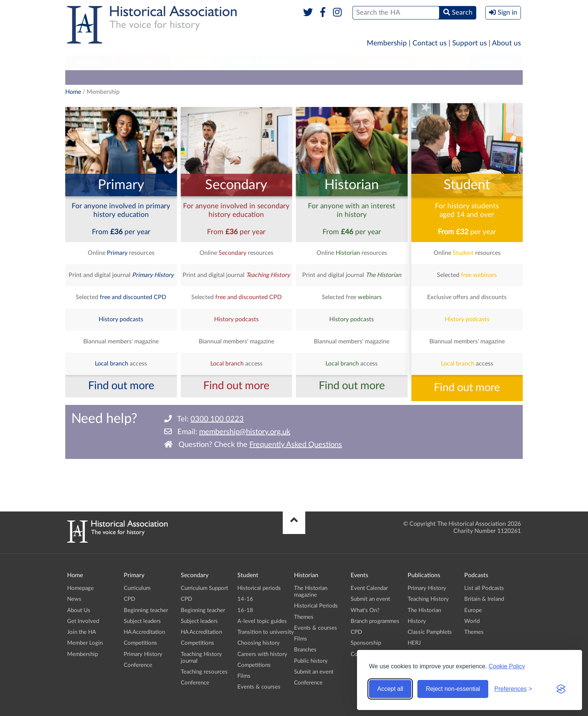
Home (73, 92)
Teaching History (428, 599)
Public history (311, 661)
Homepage (80, 588)
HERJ (414, 643)
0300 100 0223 (217, 419)
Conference (138, 665)
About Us (79, 610)
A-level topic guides (262, 621)
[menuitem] (89, 63)
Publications (385, 62)
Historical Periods (316, 606)
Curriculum (137, 588)
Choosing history (259, 643)
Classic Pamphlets (430, 632)
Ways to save (310, 77)
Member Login (85, 643)
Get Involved (83, 621)
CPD (129, 599)
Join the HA (82, 632)
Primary (89, 62)
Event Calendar (369, 588)
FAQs (241, 77)
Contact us (430, 43)
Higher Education (260, 62)
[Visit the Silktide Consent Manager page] (561, 689)
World (472, 621)
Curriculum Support (204, 588)
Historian (327, 62)
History (417, 621)
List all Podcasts (484, 588)
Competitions (140, 643)
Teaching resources (204, 672)
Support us (469, 43)
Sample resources (418, 77)
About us (506, 43)
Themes (304, 617)
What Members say (197, 77)
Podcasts (443, 62)
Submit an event (314, 672)
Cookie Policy (507, 666)
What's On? (365, 610)
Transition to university (266, 632)
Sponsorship (366, 643)
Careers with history (262, 654)
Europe (473, 610)
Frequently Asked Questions (296, 445)
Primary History (143, 654)
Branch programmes (375, 621)
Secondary (142, 62)
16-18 (245, 610)
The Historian (424, 610)
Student (195, 62)
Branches (496, 62)
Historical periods (259, 588)
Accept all (390, 689)
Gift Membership (361, 77)
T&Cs (459, 77)
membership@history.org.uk (245, 432)
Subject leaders (142, 621)
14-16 (245, 599)
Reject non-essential (453, 689)
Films (244, 676)
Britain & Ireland (484, 599)
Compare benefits (136, 77)
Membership (387, 43)
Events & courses (259, 687)
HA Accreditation (144, 632)
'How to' (271, 77)
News (74, 599)
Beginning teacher (146, 610)
